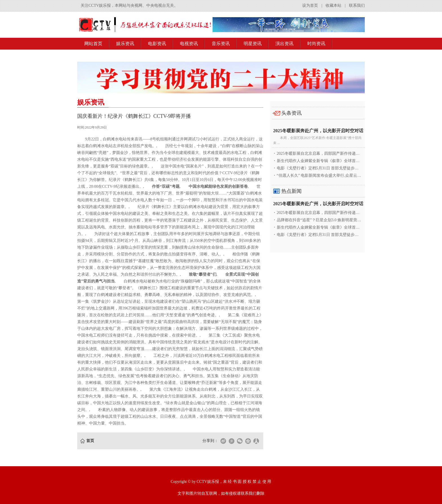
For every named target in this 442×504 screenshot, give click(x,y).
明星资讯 (253, 44)
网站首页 (93, 44)
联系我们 (357, 5)
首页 (90, 441)
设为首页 (310, 5)
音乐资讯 (221, 44)
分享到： (210, 441)
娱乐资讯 (125, 44)
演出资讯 (284, 44)
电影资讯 (157, 44)
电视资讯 (189, 44)
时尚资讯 (316, 44)
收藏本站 (333, 5)
